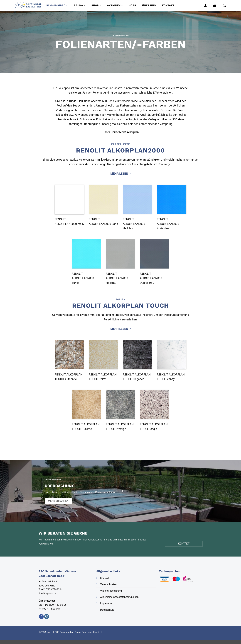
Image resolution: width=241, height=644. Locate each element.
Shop (96, 5)
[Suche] (224, 5)
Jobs (132, 5)
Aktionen (115, 5)
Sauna (79, 5)
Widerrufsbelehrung (111, 591)
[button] (205, 5)
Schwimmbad (57, 5)
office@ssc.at (49, 594)
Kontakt (168, 5)
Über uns (149, 5)
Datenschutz (107, 610)
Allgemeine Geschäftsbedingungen (119, 597)
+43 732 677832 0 (51, 590)
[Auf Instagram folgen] (47, 617)
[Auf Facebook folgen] (41, 617)
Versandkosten (108, 584)
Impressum (106, 603)
